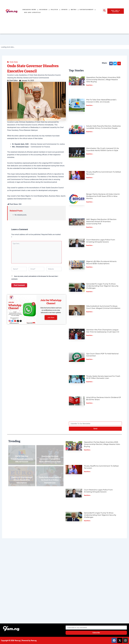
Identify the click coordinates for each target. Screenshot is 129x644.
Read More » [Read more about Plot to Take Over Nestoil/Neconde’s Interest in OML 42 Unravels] (90, 105)
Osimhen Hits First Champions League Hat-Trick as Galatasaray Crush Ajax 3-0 (103, 331)
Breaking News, (43, 196)
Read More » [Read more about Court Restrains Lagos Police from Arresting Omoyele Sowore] (90, 245)
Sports (65, 10)
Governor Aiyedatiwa (15, 163)
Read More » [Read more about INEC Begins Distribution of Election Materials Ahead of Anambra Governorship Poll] (90, 227)
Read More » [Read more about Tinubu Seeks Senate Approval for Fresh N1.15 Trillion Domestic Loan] (90, 382)
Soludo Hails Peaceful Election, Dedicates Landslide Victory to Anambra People (103, 127)
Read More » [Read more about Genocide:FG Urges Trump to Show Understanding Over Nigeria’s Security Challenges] (90, 292)
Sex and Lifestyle (32, 12)
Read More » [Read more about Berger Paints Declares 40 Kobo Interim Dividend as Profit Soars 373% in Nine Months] (90, 202)
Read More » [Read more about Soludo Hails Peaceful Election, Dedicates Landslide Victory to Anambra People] (90, 132)
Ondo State (14, 62)
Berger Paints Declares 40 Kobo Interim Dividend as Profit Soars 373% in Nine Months (103, 196)
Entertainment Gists (24, 199)
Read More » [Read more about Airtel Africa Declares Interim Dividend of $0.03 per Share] (90, 403)
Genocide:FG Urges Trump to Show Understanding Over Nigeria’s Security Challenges (102, 286)
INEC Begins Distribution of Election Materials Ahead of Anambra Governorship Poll (101, 222)
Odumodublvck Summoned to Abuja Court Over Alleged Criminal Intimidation (103, 307)
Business (44, 10)
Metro (74, 10)
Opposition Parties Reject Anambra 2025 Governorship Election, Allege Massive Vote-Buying (103, 80)
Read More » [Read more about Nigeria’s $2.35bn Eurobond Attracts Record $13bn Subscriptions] (90, 267)
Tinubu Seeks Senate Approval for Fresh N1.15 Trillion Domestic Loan (103, 377)
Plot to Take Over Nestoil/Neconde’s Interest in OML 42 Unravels (101, 101)
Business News (55, 196)
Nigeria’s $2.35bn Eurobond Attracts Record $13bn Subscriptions (101, 262)
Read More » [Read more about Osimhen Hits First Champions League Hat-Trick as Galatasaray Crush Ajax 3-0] (90, 335)
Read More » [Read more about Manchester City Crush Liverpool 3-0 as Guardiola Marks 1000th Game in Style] (90, 154)
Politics (55, 10)
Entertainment (87, 10)
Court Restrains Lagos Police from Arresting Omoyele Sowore (101, 241)
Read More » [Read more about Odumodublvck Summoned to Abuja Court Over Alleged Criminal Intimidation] (90, 312)
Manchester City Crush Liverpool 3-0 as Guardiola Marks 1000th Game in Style (103, 149)
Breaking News (29, 10)
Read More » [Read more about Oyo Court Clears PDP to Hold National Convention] (90, 359)
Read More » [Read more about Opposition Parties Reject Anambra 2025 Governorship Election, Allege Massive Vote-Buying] (90, 85)
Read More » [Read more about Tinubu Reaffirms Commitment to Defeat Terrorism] (90, 178)
